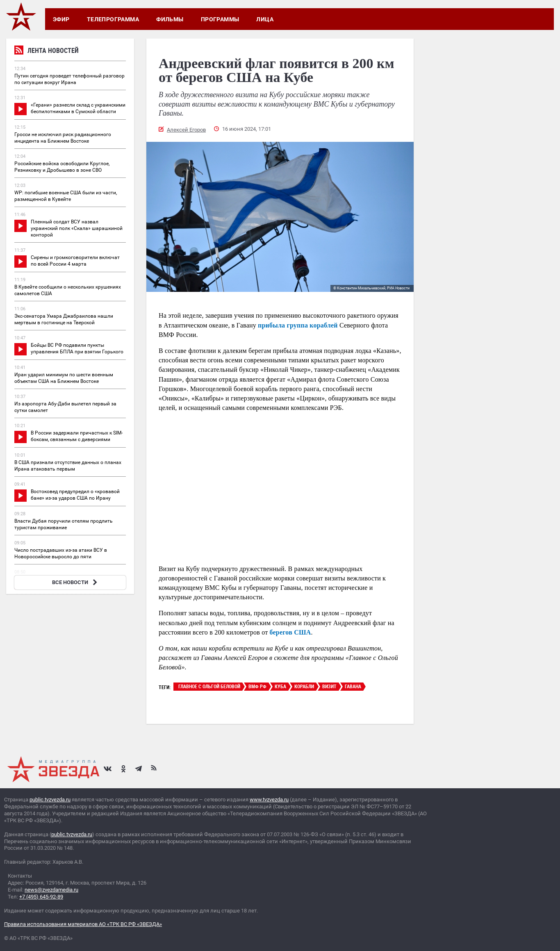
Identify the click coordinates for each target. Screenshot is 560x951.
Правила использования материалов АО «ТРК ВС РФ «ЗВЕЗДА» (83, 924)
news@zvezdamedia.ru (51, 890)
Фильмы (170, 19)
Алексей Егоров (186, 130)
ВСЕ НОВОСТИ (76, 582)
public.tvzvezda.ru (50, 800)
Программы (220, 19)
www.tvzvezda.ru (269, 800)
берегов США (290, 632)
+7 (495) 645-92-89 (41, 897)
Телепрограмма (113, 19)
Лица (265, 19)
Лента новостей (47, 51)
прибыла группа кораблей (298, 325)
